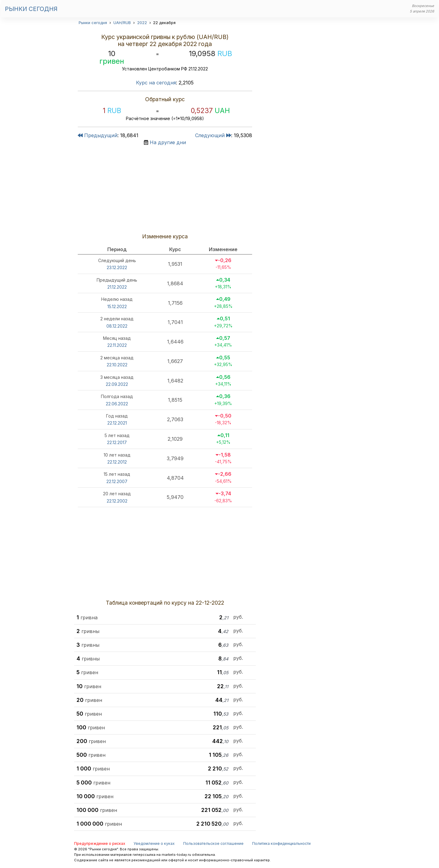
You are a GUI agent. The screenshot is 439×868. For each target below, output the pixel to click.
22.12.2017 (117, 442)
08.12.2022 (117, 326)
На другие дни (168, 142)
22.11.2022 (117, 345)
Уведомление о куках (154, 843)
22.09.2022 (117, 384)
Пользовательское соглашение (213, 843)
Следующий (213, 135)
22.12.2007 (117, 481)
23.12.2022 (117, 267)
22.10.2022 (117, 365)
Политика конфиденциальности (281, 843)
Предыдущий (98, 135)
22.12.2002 (117, 501)
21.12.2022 (117, 287)
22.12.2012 (117, 462)
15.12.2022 (117, 306)
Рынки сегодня (31, 9)
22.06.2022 (117, 404)
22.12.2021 (117, 423)
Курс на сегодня (156, 83)
